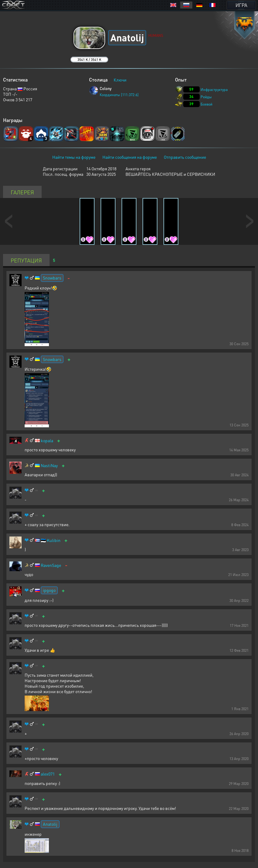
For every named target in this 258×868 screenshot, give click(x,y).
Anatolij (50, 824)
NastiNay (49, 465)
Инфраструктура (214, 90)
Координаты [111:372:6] (119, 95)
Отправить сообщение (185, 157)
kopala (47, 441)
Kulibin (54, 540)
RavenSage (51, 565)
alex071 (48, 774)
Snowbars (52, 278)
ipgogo (49, 590)
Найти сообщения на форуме (130, 157)
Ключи (120, 80)
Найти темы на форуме (74, 157)
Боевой (206, 104)
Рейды (206, 97)
